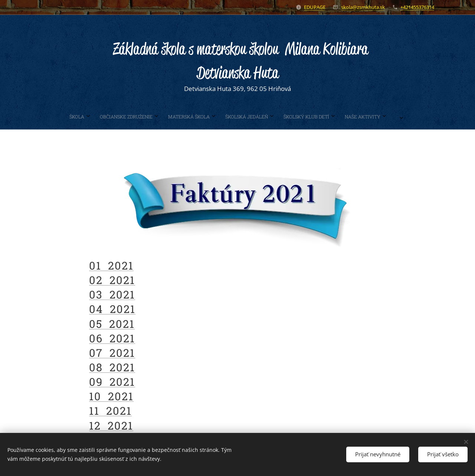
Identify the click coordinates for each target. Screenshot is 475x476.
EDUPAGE (315, 7)
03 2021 (112, 294)
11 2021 (110, 411)
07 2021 (112, 352)
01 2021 (111, 265)
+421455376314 (417, 7)
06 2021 (112, 338)
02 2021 (112, 280)
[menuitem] (184, 117)
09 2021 (112, 382)
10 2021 (111, 396)
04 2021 (112, 309)
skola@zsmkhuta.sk (363, 7)
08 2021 (112, 367)
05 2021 (112, 323)
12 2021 (111, 425)
